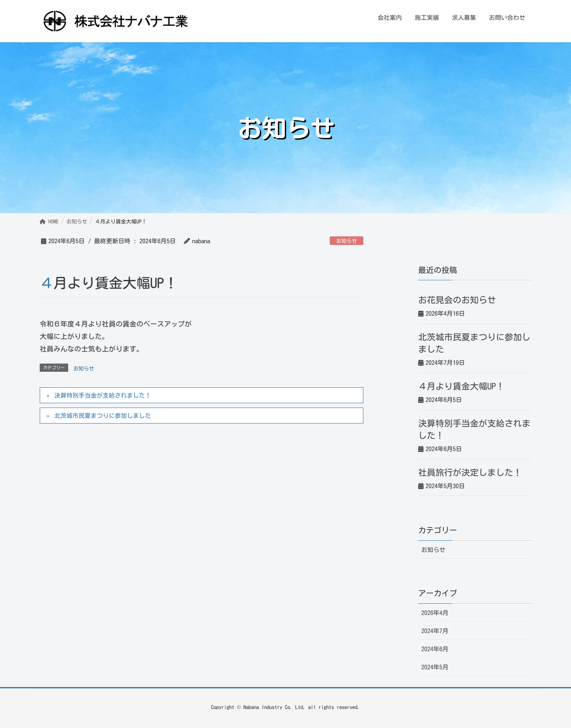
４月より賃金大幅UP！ (461, 386)
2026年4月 (435, 613)
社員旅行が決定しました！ (470, 472)
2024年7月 (435, 631)
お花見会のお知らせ (457, 300)
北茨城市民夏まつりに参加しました (103, 416)
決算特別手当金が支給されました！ (103, 395)
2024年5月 (435, 667)
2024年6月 (435, 649)
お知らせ (347, 241)
